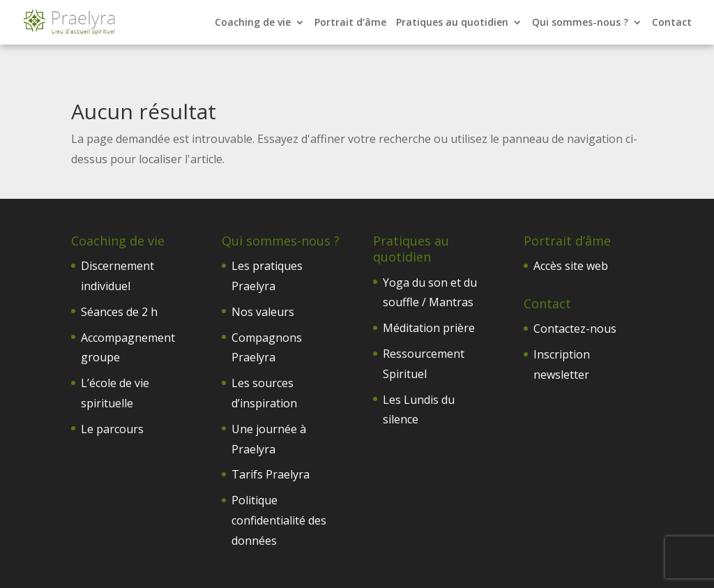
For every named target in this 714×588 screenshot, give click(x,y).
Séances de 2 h (119, 312)
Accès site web (571, 266)
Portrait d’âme (350, 23)
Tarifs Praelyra (271, 474)
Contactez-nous (575, 329)
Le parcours (112, 429)
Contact (672, 23)
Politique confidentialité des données (279, 520)
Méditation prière (429, 328)
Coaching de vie (253, 23)
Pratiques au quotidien (452, 23)
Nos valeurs (263, 312)
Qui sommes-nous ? (580, 23)
